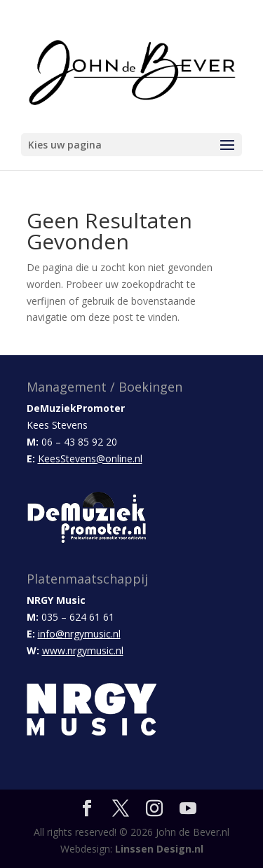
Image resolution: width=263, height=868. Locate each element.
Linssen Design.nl (159, 849)
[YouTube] (188, 809)
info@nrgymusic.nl (79, 634)
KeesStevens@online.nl (90, 459)
